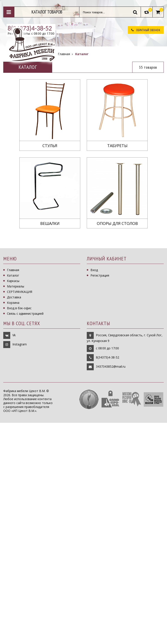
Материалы (16, 286)
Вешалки (50, 223)
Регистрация (100, 275)
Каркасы (13, 281)
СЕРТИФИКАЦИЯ (20, 292)
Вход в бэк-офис (19, 308)
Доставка (14, 297)
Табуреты (117, 146)
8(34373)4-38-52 (108, 357)
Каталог (13, 275)
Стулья (50, 146)
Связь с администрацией (25, 314)
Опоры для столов (117, 223)
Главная (13, 270)
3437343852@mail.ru (111, 366)
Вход (94, 270)
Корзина (13, 303)
